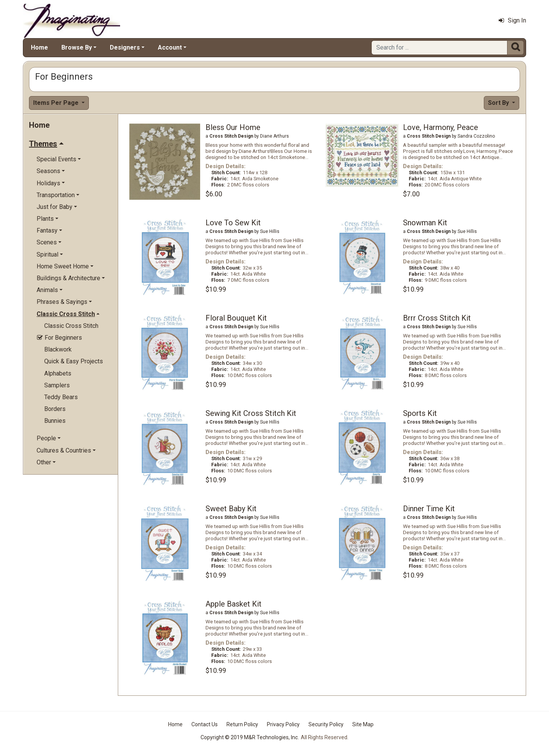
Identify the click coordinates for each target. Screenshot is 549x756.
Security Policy (326, 724)
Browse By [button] (77, 47)
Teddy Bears (61, 397)
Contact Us (205, 724)
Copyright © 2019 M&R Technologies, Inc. (250, 737)
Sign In (512, 20)
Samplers (57, 385)
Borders (55, 409)
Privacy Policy (283, 724)
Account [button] (170, 47)
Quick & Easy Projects (74, 361)
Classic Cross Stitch (71, 326)
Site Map (363, 724)
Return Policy (242, 724)
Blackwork (58, 349)
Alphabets (58, 373)
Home (39, 47)
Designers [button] (125, 47)
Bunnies (55, 421)
